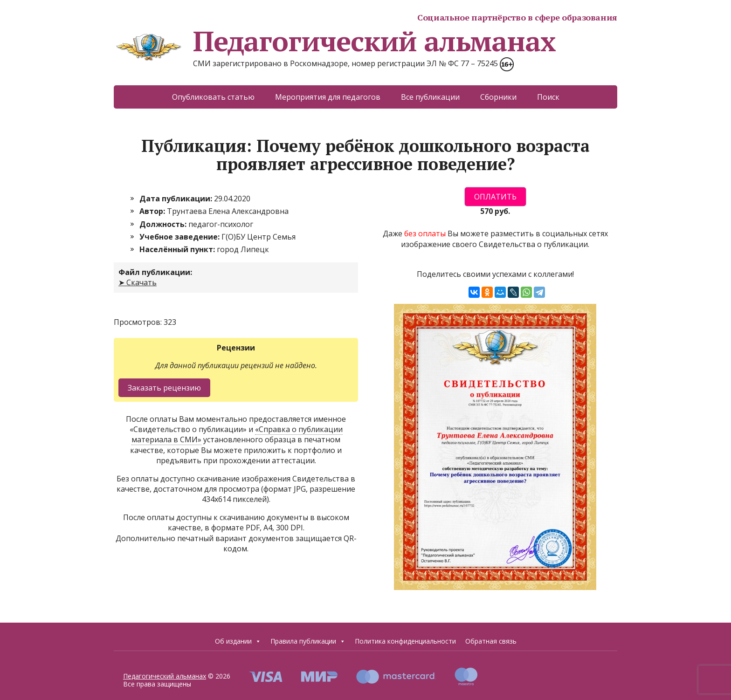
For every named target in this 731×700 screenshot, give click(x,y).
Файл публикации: (155, 272)
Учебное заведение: (180, 237)
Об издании (238, 641)
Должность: (164, 224)
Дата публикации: (177, 199)
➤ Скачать (138, 282)
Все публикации (430, 97)
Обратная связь (491, 641)
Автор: (153, 211)
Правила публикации (308, 641)
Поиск (548, 97)
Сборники (498, 97)
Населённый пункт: (178, 249)
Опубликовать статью (213, 97)
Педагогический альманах (334, 41)
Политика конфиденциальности (405, 641)
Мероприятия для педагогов (328, 97)
